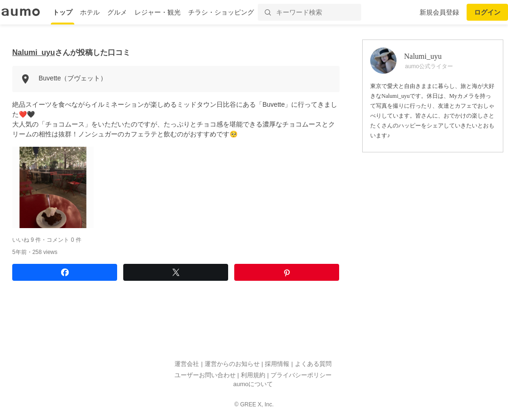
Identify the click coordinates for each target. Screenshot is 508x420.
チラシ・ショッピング (221, 12)
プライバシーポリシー (301, 375)
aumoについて (253, 384)
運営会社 (187, 364)
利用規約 (253, 375)
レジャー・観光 (158, 12)
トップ (63, 12)
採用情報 (277, 364)
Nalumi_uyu (34, 52)
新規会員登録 (439, 12)
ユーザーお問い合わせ (205, 375)
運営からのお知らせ (232, 364)
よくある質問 (313, 364)
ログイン (487, 12)
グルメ (117, 12)
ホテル (90, 12)
